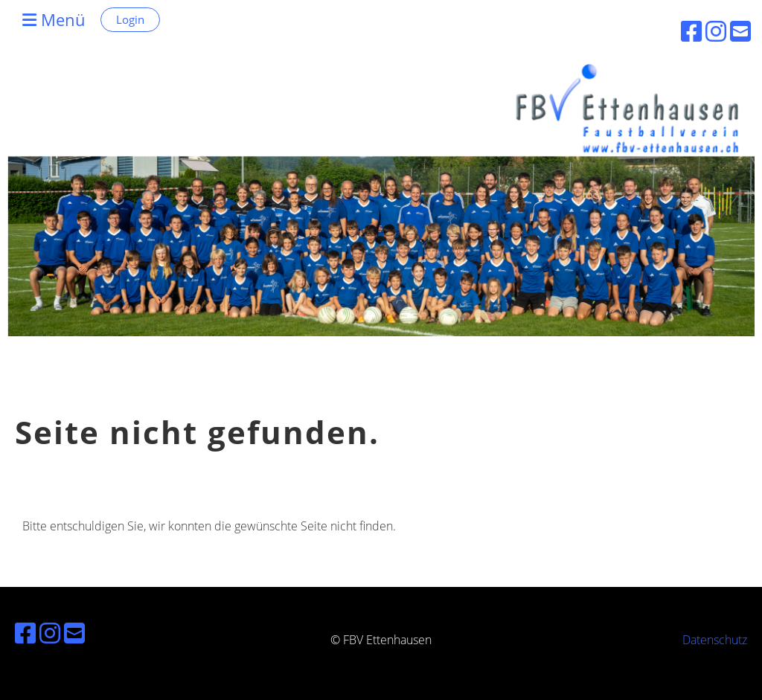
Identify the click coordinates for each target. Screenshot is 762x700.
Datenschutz (715, 640)
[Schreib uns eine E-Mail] (74, 633)
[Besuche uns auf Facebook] (25, 633)
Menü (54, 19)
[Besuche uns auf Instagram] (50, 633)
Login (130, 19)
